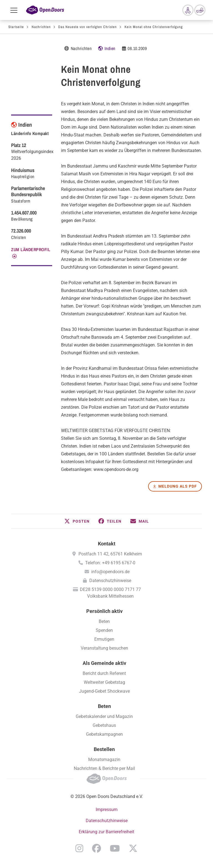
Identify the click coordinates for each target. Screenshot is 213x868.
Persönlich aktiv (104, 611)
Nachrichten (41, 27)
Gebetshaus (104, 725)
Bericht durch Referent (104, 673)
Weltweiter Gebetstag (104, 682)
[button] (77, 521)
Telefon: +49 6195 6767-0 (110, 563)
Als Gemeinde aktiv (104, 663)
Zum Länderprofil (31, 250)
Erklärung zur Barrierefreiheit (106, 832)
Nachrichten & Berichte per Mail (104, 768)
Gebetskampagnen (104, 734)
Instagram (79, 848)
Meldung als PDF (178, 486)
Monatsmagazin (104, 759)
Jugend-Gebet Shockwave (104, 691)
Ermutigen (104, 639)
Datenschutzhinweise (110, 581)
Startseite (16, 27)
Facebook (97, 848)
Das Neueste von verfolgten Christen (88, 27)
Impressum (107, 810)
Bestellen (104, 749)
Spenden (104, 630)
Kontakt (107, 544)
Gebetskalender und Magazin (104, 716)
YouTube (115, 848)
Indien (110, 48)
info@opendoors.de (110, 572)
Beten (104, 621)
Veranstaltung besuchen (104, 648)
